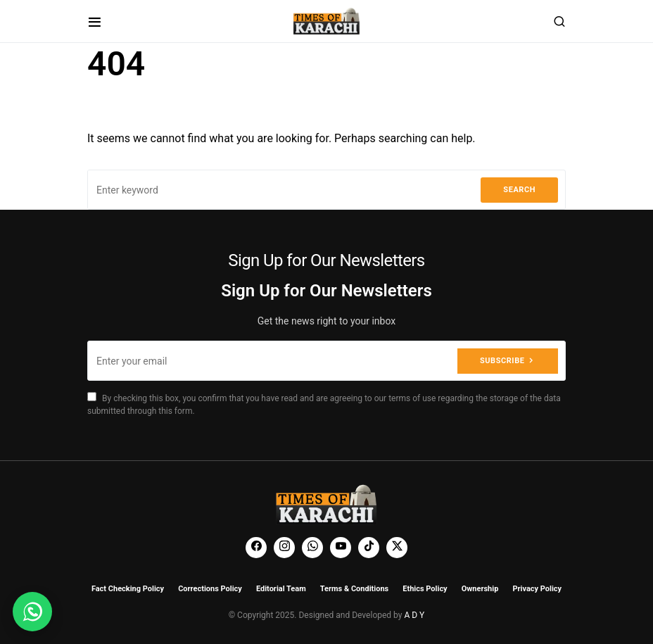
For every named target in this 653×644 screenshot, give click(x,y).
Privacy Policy (537, 589)
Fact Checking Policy (128, 589)
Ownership (480, 589)
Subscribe (502, 361)
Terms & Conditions (355, 589)
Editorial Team (281, 589)
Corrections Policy (210, 589)
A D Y (414, 615)
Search (519, 190)
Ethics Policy (425, 589)
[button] (95, 21)
